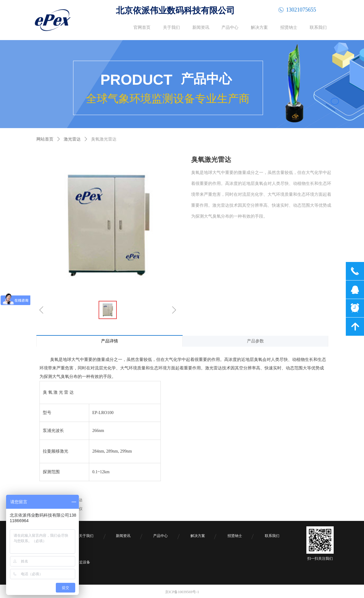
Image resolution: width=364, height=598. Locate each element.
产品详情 (110, 341)
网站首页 (45, 139)
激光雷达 (72, 139)
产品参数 (255, 341)
